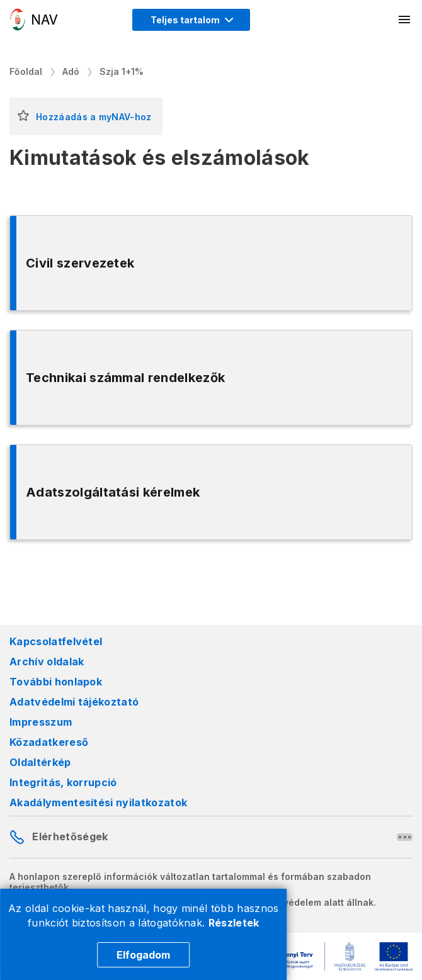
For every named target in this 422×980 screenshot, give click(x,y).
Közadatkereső (49, 742)
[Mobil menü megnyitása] (405, 20)
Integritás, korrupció (63, 782)
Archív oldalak (47, 662)
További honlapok (56, 682)
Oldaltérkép (40, 762)
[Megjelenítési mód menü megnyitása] (191, 20)
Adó (71, 71)
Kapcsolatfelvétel (56, 641)
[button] (23, 116)
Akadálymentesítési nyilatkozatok (98, 803)
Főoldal (26, 71)
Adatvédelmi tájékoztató (74, 702)
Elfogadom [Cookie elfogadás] (143, 955)
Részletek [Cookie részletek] (234, 923)
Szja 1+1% (122, 71)
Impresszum (41, 722)
